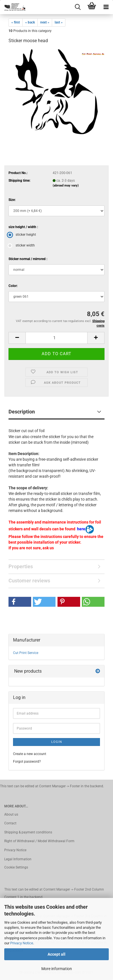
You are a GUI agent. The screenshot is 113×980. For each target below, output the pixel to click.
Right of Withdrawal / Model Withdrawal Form (39, 841)
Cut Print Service (26, 653)
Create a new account (30, 754)
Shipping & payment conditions (28, 832)
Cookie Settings (16, 867)
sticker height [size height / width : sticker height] (22, 235)
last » (59, 22)
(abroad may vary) (66, 186)
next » (45, 22)
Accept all (56, 954)
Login (57, 742)
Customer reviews (29, 581)
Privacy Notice (22, 943)
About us (11, 814)
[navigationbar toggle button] (106, 7)
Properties (21, 566)
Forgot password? (27, 762)
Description (22, 412)
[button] (17, 338)
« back (30, 22)
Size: (12, 200)
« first (16, 22)
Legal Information (18, 859)
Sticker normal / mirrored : (28, 259)
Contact (10, 823)
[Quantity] (56, 338)
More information (57, 969)
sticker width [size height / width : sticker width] (22, 245)
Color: (13, 286)
